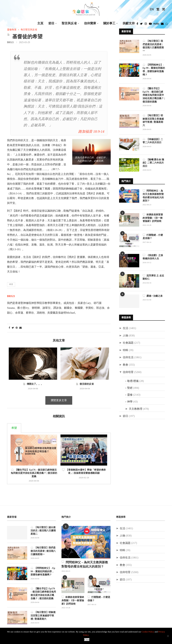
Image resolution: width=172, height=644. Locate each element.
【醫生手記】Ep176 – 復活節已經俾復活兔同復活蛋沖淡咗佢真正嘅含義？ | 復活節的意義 (34, 473)
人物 (125, 335)
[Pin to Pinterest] (17, 328)
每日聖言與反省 (29, 30)
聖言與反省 (69, 23)
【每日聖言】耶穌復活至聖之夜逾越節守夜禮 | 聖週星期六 (153, 120)
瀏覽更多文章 (59, 400)
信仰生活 (128, 357)
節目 (51, 23)
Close (87, 640)
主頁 (40, 23)
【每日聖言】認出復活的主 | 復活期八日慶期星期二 (43, 531)
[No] (168, 636)
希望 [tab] (14, 428)
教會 (125, 365)
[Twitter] (141, 25)
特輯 (125, 350)
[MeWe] (156, 25)
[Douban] (162, 25)
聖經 (130, 388)
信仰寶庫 (90, 23)
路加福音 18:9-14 (91, 132)
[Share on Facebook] (9, 328)
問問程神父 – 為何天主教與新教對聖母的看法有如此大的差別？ (153, 196)
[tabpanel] (59, 459)
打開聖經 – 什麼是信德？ (153, 236)
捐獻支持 (129, 23)
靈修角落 (12, 30)
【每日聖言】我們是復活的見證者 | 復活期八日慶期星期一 (153, 46)
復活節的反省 (85, 384)
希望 (11, 284)
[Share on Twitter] (13, 328)
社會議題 (128, 343)
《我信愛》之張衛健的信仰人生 (153, 257)
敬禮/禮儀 (133, 381)
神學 (130, 401)
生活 (125, 328)
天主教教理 (136, 409)
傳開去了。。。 (33, 384)
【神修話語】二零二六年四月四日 (153, 141)
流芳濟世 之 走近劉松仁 (153, 277)
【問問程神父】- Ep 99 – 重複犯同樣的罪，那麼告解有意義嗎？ (154, 70)
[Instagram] (146, 25)
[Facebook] (137, 25)
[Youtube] (150, 25)
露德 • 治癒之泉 (153, 296)
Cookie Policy (148, 632)
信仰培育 (128, 372)
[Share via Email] (20, 328)
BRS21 (10, 43)
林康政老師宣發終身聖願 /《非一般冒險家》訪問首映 (153, 218)
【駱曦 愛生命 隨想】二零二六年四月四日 (153, 163)
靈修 (130, 395)
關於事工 (109, 23)
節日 (125, 416)
